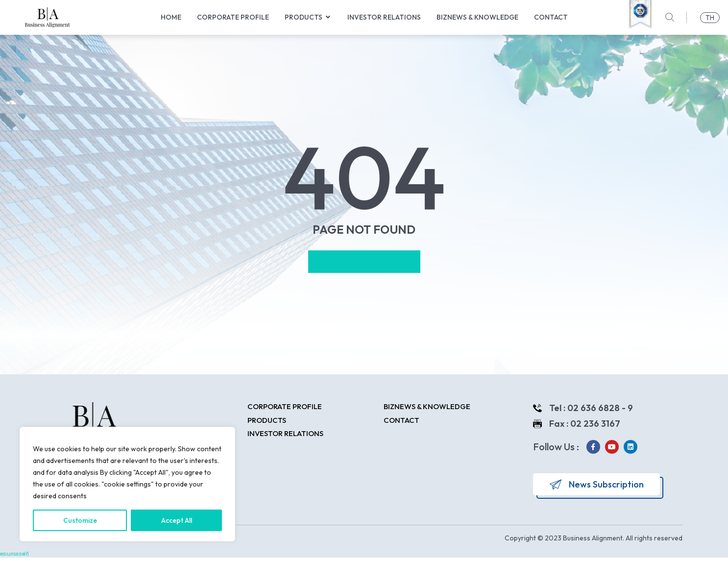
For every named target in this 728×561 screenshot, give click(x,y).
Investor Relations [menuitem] (384, 17)
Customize (80, 520)
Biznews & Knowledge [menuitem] (477, 17)
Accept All (177, 520)
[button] (328, 17)
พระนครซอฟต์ (14, 557)
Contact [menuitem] (551, 17)
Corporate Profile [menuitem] (233, 17)
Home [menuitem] (171, 17)
